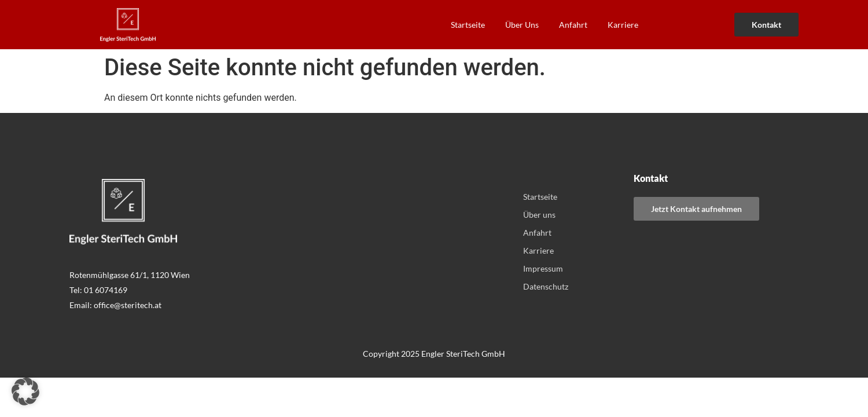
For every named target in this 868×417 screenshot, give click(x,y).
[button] (25, 392)
